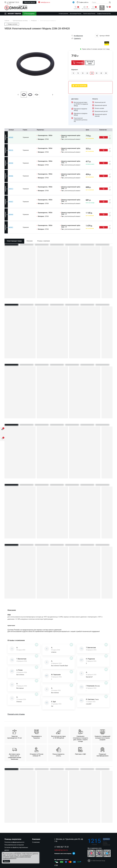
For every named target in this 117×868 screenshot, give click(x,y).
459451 (11, 227)
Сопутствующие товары (14, 241)
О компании (36, 842)
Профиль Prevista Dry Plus (104, 14)
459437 (11, 202)
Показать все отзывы (16, 714)
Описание (30, 241)
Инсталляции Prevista (76, 14)
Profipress (34, 21)
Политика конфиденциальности (14, 842)
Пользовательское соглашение (14, 845)
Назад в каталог (12, 24)
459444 (11, 214)
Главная (7, 21)
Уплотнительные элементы (48, 21)
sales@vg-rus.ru (45, 2)
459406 (11, 176)
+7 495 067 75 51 (13, 2)
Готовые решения (63, 14)
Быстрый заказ (90, 63)
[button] (18, 95)
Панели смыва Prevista (89, 14)
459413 (11, 189)
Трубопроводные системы (20, 21)
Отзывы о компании (44, 241)
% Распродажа (29, 14)
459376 (11, 150)
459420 (11, 137)
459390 (11, 163)
